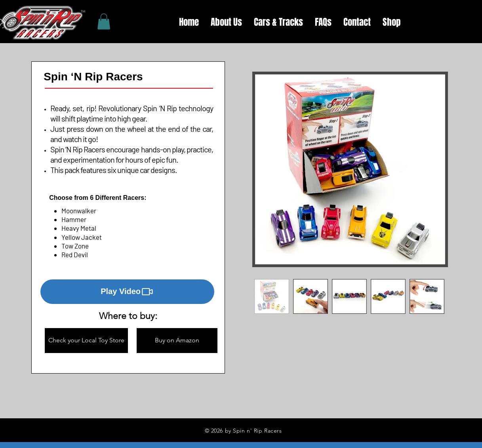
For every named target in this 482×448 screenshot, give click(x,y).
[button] (127, 292)
